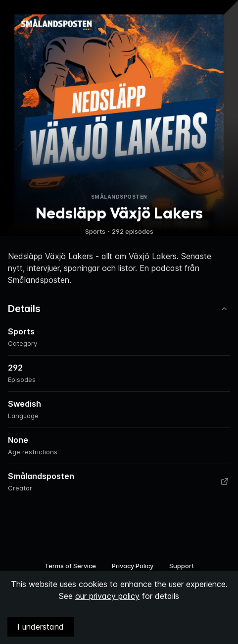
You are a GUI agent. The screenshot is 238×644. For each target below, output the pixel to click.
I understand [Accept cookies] (41, 627)
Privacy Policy (133, 566)
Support (182, 566)
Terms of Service (70, 566)
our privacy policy (107, 596)
